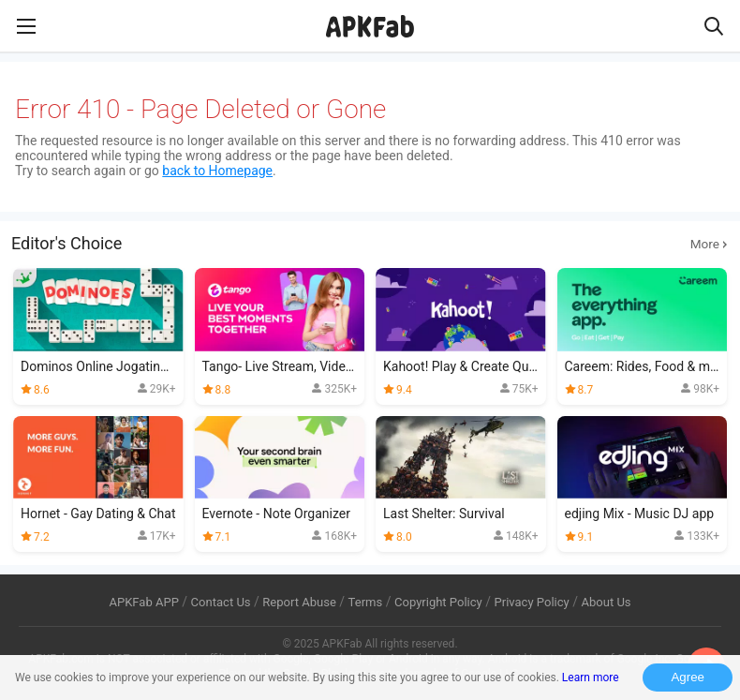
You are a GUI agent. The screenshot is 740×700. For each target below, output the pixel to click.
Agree (688, 677)
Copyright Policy (438, 602)
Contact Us (221, 602)
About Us (606, 602)
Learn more (591, 678)
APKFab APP (143, 602)
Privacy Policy (532, 602)
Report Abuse (299, 602)
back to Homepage (217, 171)
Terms (366, 602)
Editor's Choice (370, 244)
